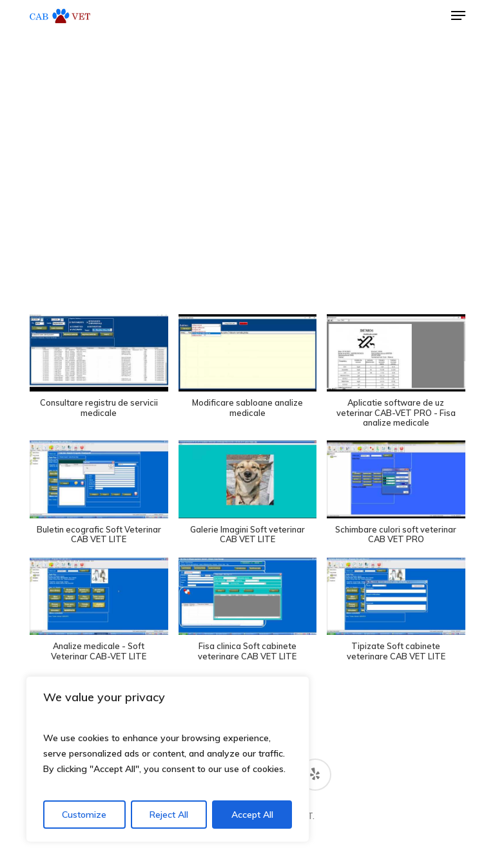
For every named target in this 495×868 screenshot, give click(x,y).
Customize (84, 815)
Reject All (169, 815)
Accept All (252, 815)
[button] (458, 15)
